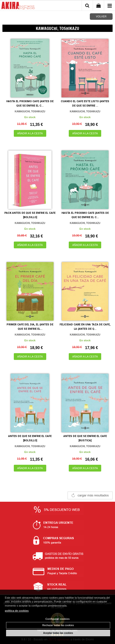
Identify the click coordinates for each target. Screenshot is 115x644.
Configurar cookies (57, 619)
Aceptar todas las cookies (58, 633)
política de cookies (17, 611)
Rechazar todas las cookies (58, 625)
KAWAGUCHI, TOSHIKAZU (30, 111)
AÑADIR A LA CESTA (30, 133)
